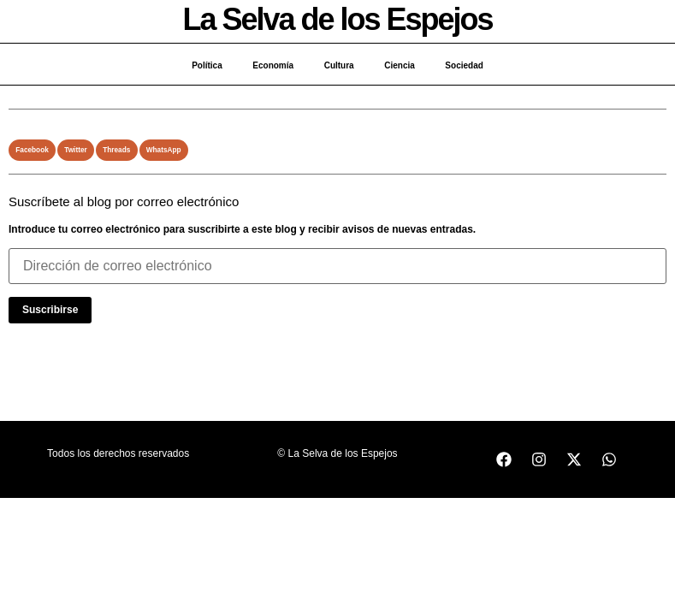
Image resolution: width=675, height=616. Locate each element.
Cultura (339, 65)
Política (199, 65)
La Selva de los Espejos (337, 19)
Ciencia (404, 65)
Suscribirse (50, 310)
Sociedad (471, 65)
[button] (32, 150)
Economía (269, 65)
